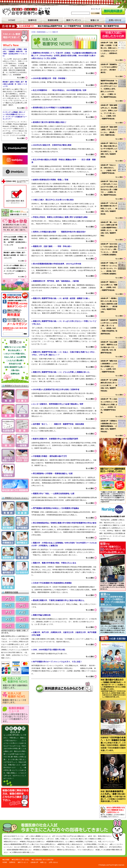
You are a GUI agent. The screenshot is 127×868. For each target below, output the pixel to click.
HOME (12, 20)
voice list (113, 249)
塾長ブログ (15, 225)
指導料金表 (15, 374)
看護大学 (55, 32)
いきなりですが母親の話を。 (15, 354)
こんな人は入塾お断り (15, 360)
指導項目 (33, 20)
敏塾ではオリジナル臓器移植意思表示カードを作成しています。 (113, 479)
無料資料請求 (113, 11)
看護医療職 (53, 20)
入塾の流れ (15, 370)
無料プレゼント (74, 20)
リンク (113, 497)
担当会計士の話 (15, 364)
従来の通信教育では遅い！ (15, 367)
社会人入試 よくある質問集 (15, 357)
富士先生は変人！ (15, 350)
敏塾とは (95, 20)
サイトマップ (96, 9)
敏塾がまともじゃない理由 (15, 347)
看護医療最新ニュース (44, 32)
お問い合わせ (115, 20)
